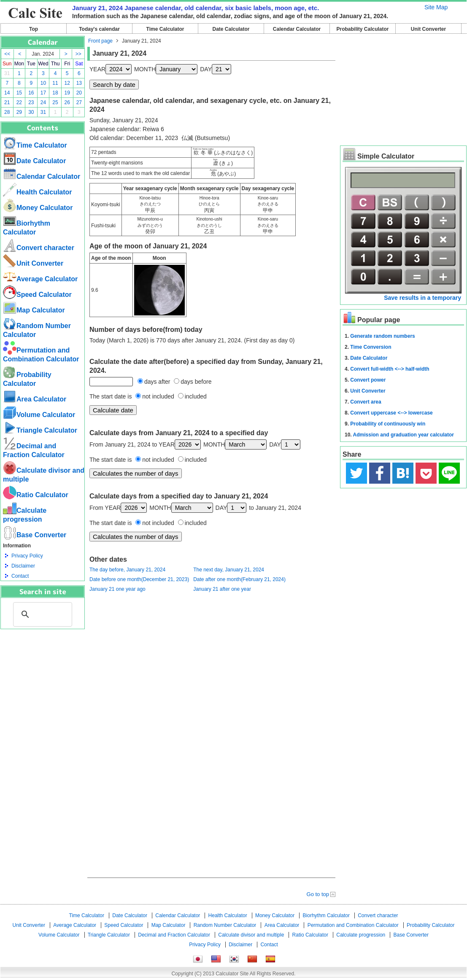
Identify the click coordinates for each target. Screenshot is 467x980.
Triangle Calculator (40, 430)
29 (19, 112)
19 (67, 93)
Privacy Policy (27, 556)
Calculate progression (361, 935)
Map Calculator (34, 310)
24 (43, 102)
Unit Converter (428, 29)
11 (55, 83)
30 (31, 112)
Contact (20, 576)
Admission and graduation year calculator (404, 435)
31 (7, 73)
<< (7, 54)
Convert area (366, 402)
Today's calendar (99, 29)
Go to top (318, 894)
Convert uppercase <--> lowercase (391, 413)
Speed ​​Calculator (37, 295)
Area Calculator (35, 399)
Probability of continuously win (388, 424)
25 (55, 102)
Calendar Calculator (297, 29)
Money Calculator (38, 208)
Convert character (39, 248)
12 (67, 83)
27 (79, 102)
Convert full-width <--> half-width (390, 369)
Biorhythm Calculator (326, 915)
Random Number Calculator (225, 925)
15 (19, 93)
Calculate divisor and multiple (251, 935)
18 (55, 93)
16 (31, 93)
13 (79, 83)
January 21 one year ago (117, 589)
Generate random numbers (382, 336)
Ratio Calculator (36, 495)
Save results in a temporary (422, 298)
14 (7, 93)
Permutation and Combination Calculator (353, 925)
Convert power (368, 380)
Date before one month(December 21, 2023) (139, 579)
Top (34, 29)
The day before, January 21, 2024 (127, 570)
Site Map (436, 7)
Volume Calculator (39, 415)
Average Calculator (40, 279)
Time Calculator (165, 29)
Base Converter (35, 535)
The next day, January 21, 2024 (229, 570)
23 (31, 102)
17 (43, 93)
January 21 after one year (222, 589)
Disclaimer (23, 566)
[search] (41, 614)
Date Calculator (231, 29)
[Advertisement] (43, 676)
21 (7, 102)
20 (79, 93)
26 (67, 102)
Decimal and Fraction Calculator (174, 935)
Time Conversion (371, 347)
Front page (100, 41)
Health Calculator (38, 192)
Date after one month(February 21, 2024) (239, 579)
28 (7, 112)
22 (19, 102)
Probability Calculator (362, 29)
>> (78, 54)
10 (43, 83)
